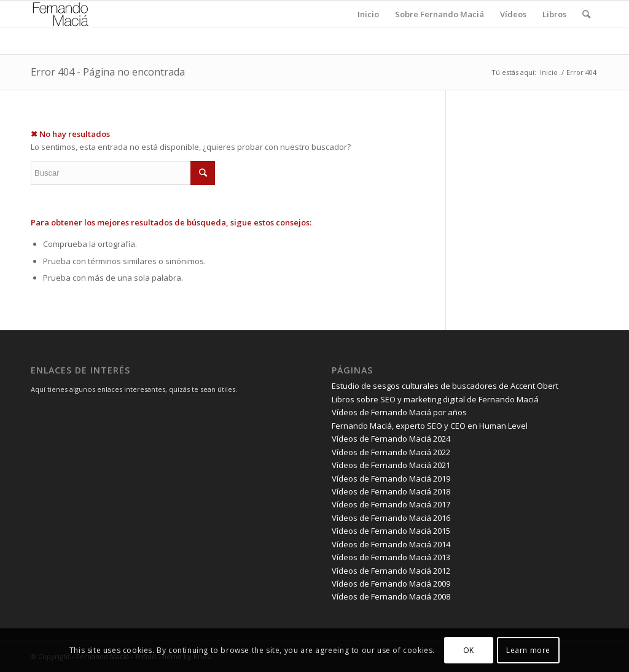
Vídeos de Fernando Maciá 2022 (391, 452)
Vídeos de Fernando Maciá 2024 (391, 439)
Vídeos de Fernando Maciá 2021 (391, 465)
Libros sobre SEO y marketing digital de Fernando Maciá (435, 399)
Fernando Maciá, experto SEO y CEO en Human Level (430, 426)
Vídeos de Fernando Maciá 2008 (391, 596)
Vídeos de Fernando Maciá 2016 (391, 518)
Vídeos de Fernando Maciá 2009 (391, 584)
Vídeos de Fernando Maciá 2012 (391, 571)
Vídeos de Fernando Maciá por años (399, 412)
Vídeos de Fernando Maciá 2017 (391, 504)
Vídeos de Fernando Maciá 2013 (391, 557)
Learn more (528, 650)
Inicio (549, 72)
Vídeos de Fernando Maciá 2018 (391, 491)
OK (469, 650)
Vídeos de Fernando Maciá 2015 (391, 531)
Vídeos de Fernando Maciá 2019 (391, 479)
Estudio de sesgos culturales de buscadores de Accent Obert (445, 386)
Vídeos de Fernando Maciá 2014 (391, 544)
